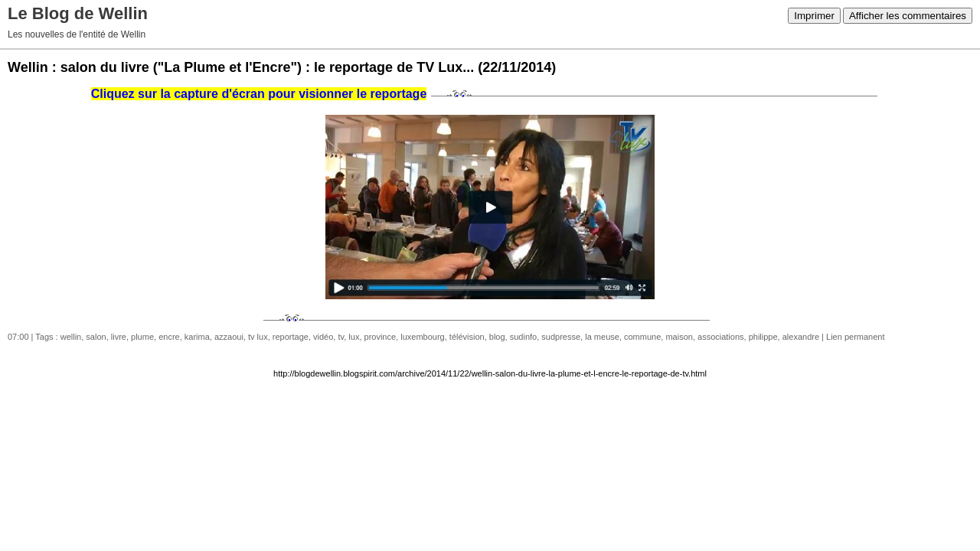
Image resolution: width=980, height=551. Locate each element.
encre (169, 337)
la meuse (602, 337)
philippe (763, 337)
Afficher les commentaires (908, 16)
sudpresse (561, 337)
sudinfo (523, 337)
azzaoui (229, 337)
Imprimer (814, 16)
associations (721, 337)
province (381, 337)
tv (341, 337)
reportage (291, 337)
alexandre (801, 337)
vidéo (323, 337)
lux (354, 337)
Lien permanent (855, 337)
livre (119, 337)
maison (679, 337)
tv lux (258, 337)
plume (142, 337)
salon (96, 337)
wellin (71, 337)
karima (197, 337)
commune (642, 337)
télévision (467, 337)
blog (497, 337)
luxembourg (422, 337)
